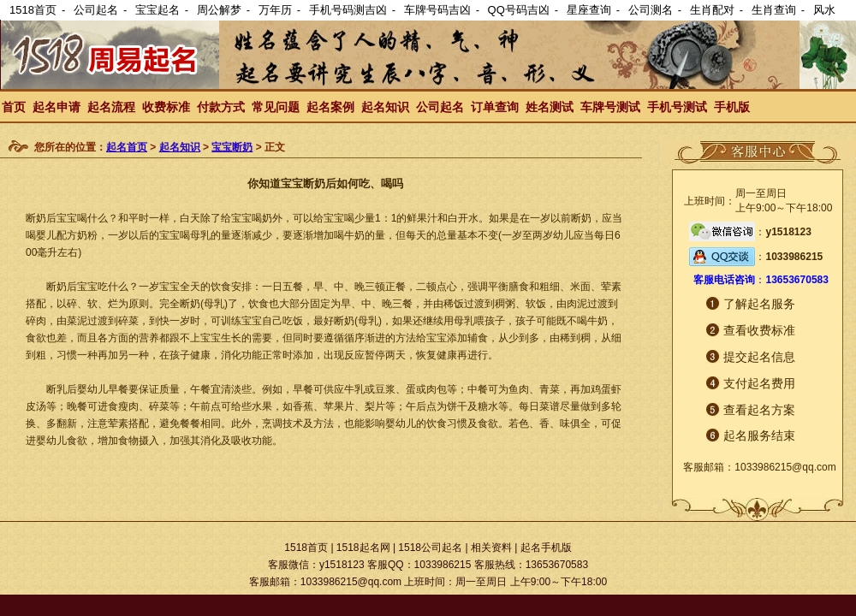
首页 (14, 107)
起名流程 (111, 107)
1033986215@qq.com (785, 467)
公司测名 (651, 10)
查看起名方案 (759, 410)
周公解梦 (219, 10)
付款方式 (221, 107)
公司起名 (96, 10)
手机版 (732, 107)
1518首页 (33, 10)
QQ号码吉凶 (519, 10)
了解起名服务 (759, 304)
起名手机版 (546, 548)
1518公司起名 (430, 548)
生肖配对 (712, 10)
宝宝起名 (158, 10)
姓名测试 (550, 107)
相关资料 (491, 548)
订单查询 (495, 107)
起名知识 (385, 107)
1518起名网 (363, 548)
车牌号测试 (610, 107)
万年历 (275, 10)
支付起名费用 (759, 383)
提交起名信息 (759, 357)
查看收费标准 (759, 330)
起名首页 (127, 147)
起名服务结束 (759, 435)
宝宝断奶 (232, 147)
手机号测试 (677, 107)
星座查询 (589, 10)
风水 (824, 10)
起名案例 (330, 107)
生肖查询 (774, 10)
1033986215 (794, 257)
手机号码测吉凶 (348, 10)
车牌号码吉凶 (437, 10)
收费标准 (166, 107)
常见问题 (276, 107)
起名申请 (56, 107)
